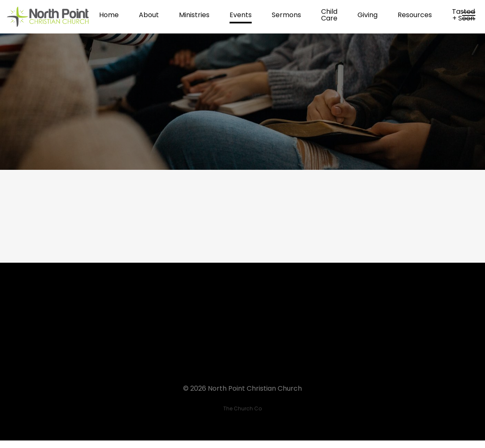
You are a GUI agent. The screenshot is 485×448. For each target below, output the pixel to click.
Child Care (329, 16)
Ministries (194, 16)
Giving (368, 16)
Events (241, 16)
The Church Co (242, 408)
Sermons (286, 16)
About (149, 16)
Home (109, 16)
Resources (415, 16)
